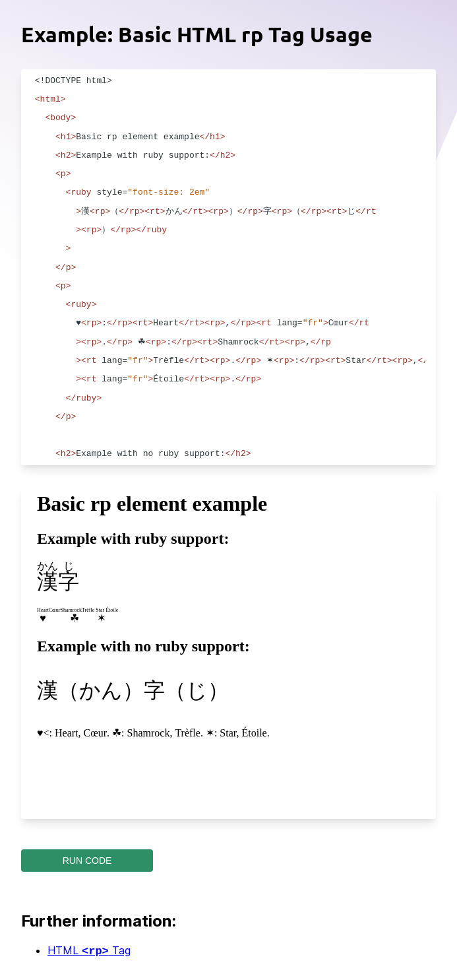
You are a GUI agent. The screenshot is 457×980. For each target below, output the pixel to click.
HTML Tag (89, 952)
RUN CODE (87, 861)
